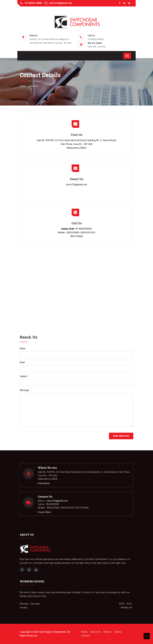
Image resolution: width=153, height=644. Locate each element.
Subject (24, 376)
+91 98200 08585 (33, 3)
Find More (44, 484)
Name (23, 349)
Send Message (121, 436)
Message (24, 390)
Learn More (44, 512)
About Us (95, 632)
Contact (86, 636)
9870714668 (77, 236)
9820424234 (88, 233)
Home (23, 86)
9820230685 (73, 233)
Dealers (107, 632)
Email (22, 363)
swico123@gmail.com (60, 3)
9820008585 (53, 504)
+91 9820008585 (83, 229)
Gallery (118, 632)
